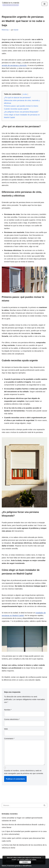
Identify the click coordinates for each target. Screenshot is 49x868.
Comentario (9, 738)
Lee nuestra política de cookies (27, 860)
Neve (4, 866)
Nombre (8, 710)
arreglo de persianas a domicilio (14, 65)
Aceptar (25, 862)
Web (6, 729)
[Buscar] (22, 805)
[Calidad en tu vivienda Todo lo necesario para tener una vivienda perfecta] (11, 4)
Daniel (16, 30)
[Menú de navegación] (44, 4)
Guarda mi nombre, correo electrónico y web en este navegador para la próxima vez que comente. (24, 772)
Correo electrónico (12, 719)
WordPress (27, 866)
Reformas (5, 30)
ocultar (25, 94)
